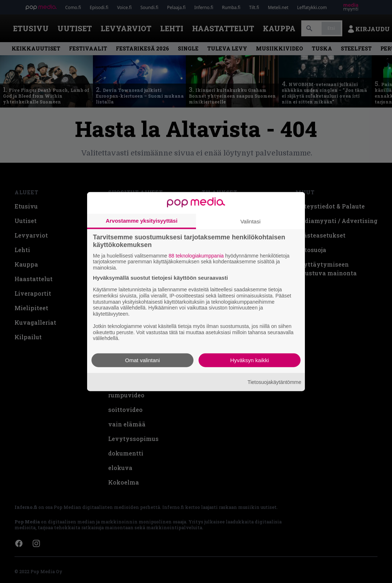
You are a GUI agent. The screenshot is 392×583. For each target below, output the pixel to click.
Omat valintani (143, 360)
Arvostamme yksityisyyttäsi (142, 220)
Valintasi (250, 221)
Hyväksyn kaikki (250, 360)
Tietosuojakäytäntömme (274, 382)
